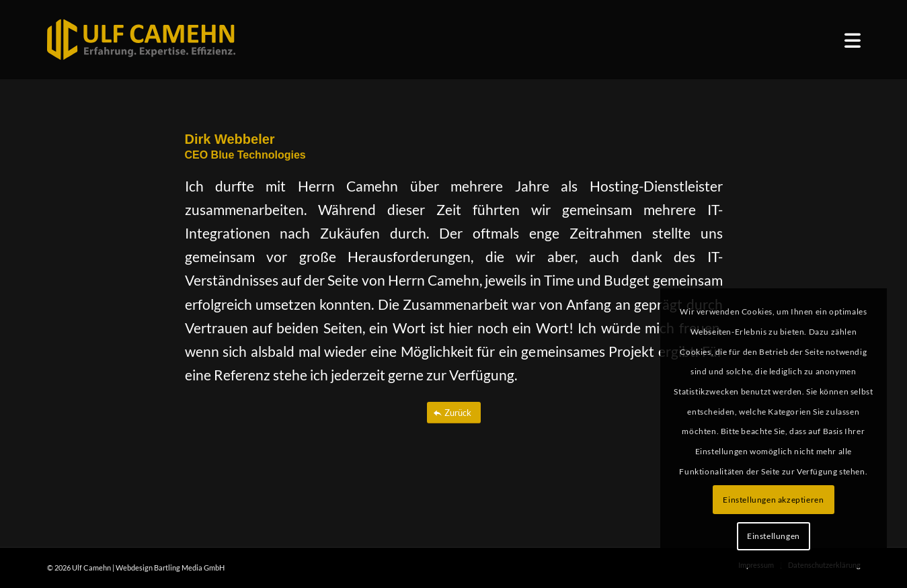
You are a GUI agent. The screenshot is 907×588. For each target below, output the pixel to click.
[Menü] (853, 40)
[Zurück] (454, 413)
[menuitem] (853, 40)
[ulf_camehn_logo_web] (141, 40)
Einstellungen (774, 536)
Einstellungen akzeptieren (773, 500)
